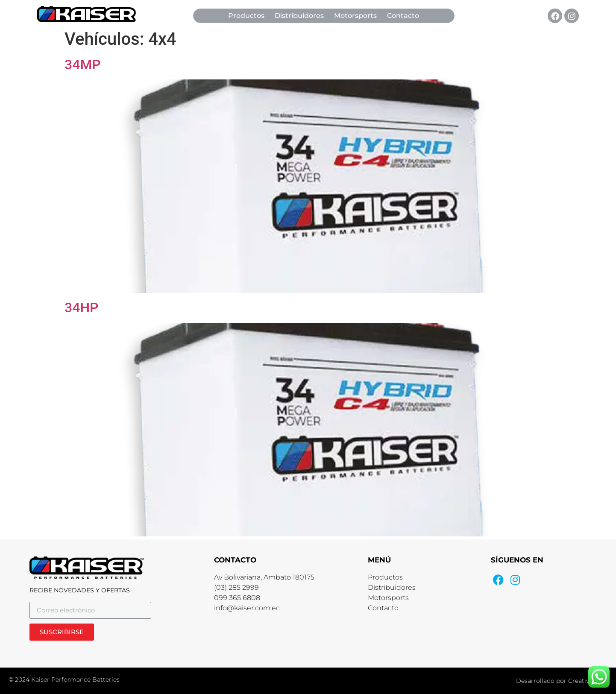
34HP (82, 307)
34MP (83, 64)
